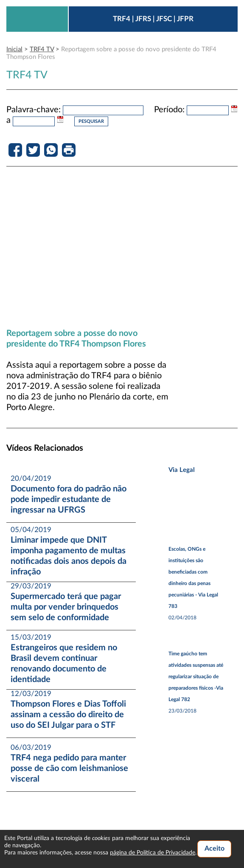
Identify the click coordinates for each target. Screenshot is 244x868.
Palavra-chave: (34, 110)
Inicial (14, 49)
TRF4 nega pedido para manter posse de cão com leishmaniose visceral (69, 768)
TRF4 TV (42, 49)
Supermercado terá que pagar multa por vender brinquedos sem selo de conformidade (66, 607)
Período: (169, 110)
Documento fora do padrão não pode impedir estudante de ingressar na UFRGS (69, 499)
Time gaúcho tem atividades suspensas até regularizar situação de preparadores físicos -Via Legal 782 (196, 677)
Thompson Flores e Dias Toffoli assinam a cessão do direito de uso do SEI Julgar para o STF (68, 715)
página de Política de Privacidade (153, 853)
